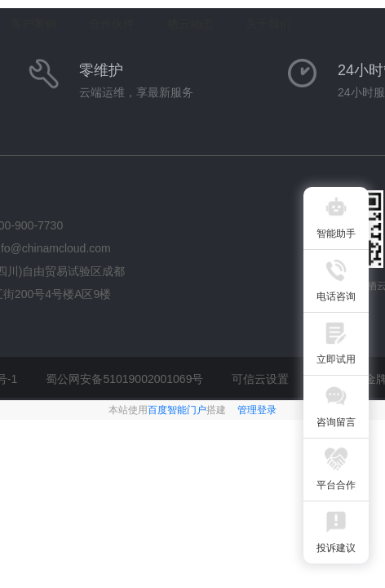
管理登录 (257, 410)
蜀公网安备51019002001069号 (124, 379)
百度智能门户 (177, 410)
